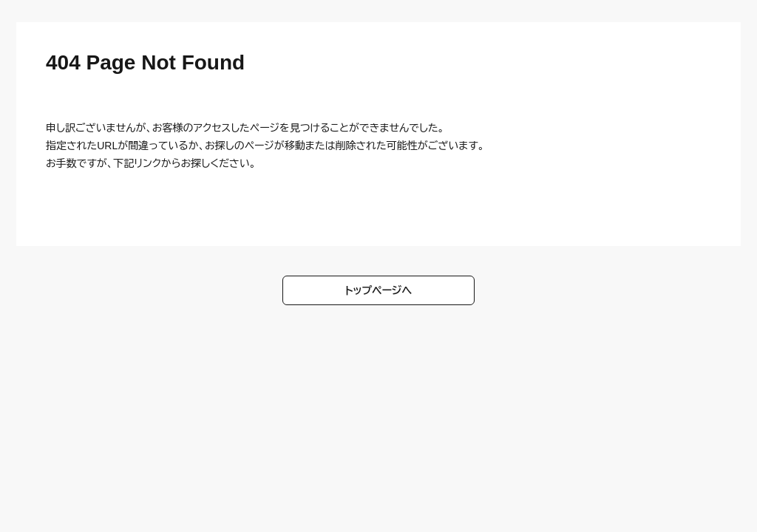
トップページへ (379, 290)
